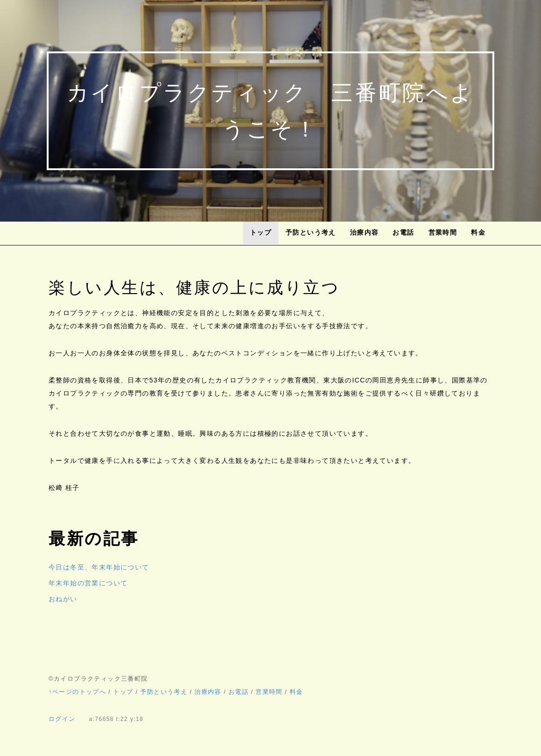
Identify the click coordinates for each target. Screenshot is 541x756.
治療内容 (364, 232)
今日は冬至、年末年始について (99, 567)
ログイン (62, 719)
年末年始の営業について (88, 583)
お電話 (403, 232)
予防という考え (311, 232)
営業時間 (443, 232)
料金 (478, 232)
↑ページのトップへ (77, 692)
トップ (261, 232)
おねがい (63, 599)
